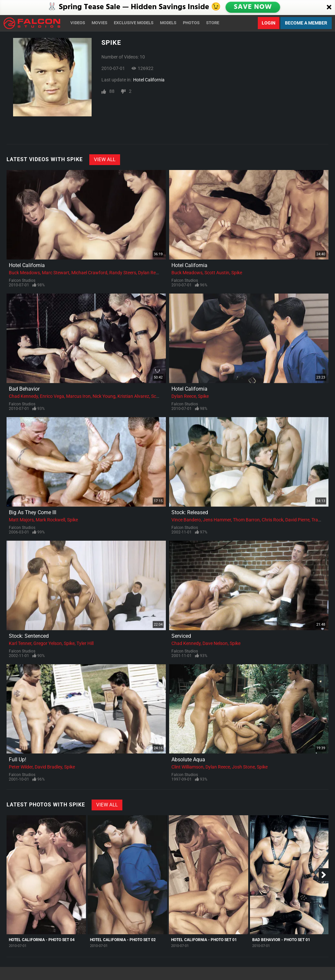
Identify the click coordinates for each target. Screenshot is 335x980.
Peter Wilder (21, 767)
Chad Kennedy (23, 396)
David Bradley (48, 767)
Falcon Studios (22, 280)
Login (269, 23)
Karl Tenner (20, 643)
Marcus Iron (78, 396)
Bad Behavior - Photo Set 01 (281, 940)
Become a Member (306, 23)
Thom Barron (246, 520)
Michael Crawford (89, 273)
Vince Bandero (186, 520)
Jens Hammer (217, 520)
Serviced (181, 636)
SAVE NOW (253, 7)
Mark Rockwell (50, 520)
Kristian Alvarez (133, 396)
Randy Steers (123, 273)
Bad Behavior (24, 389)
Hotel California (149, 80)
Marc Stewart (56, 273)
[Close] (329, 8)
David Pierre (297, 520)
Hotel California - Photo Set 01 (204, 940)
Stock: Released (190, 512)
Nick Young (104, 396)
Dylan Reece (150, 273)
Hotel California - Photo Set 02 (123, 940)
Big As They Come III (33, 512)
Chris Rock (273, 520)
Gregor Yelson (48, 643)
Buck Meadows (24, 273)
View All (105, 160)
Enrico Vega (52, 396)
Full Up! (18, 760)
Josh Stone (243, 767)
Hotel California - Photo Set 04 (42, 940)
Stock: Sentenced (29, 636)
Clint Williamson (187, 767)
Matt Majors (21, 520)
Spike (237, 273)
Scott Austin (217, 273)
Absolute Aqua (188, 760)
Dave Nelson (215, 643)
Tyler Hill (85, 643)
